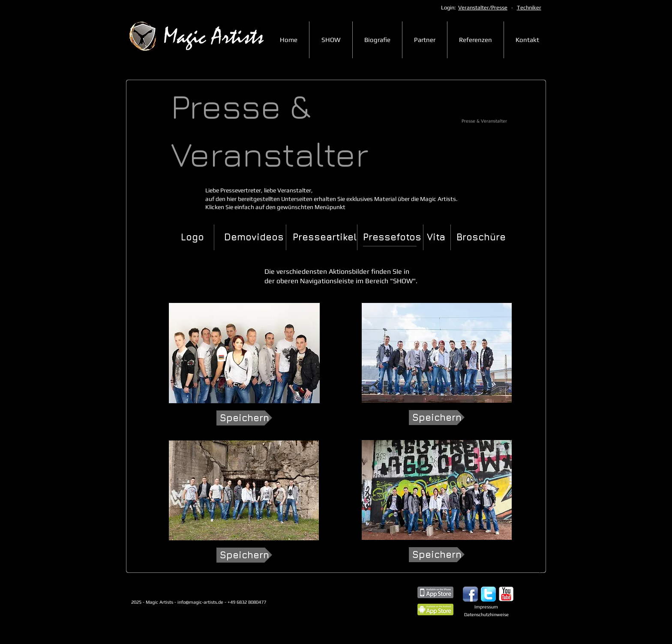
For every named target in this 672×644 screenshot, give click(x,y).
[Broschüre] (481, 237)
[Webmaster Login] (156, 629)
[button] (392, 237)
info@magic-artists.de (200, 602)
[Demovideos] (254, 237)
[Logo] (192, 237)
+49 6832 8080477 (262, 602)
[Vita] (436, 237)
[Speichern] (244, 418)
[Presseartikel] (325, 237)
